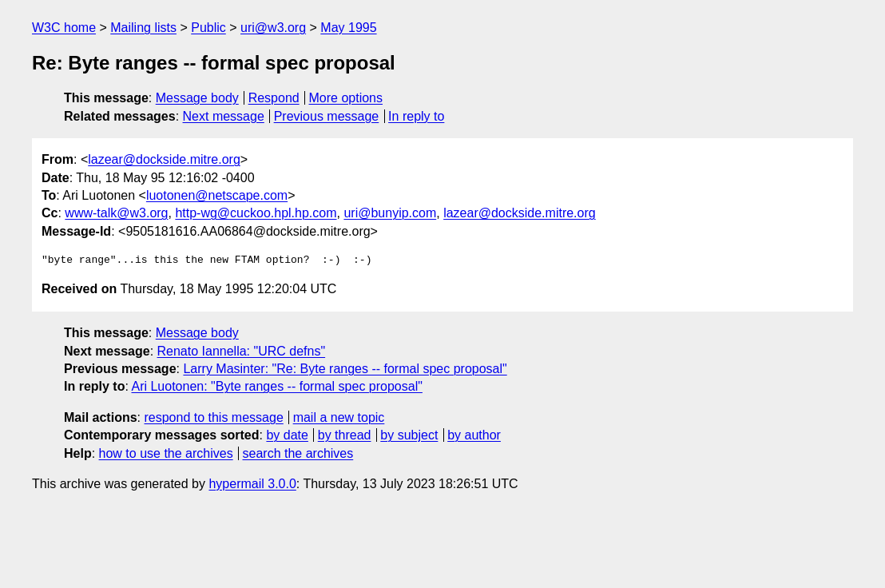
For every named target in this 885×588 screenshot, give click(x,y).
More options (346, 98)
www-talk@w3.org (116, 213)
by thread (345, 435)
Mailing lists (143, 28)
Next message (224, 116)
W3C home (64, 28)
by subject (409, 435)
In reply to (416, 116)
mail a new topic (339, 417)
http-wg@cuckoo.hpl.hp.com (256, 213)
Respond (274, 98)
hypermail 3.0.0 (252, 484)
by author (474, 435)
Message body (197, 98)
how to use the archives (166, 453)
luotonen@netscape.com (217, 195)
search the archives (298, 453)
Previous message (327, 116)
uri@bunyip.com (390, 213)
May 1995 (348, 28)
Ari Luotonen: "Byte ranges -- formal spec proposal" (276, 386)
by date (287, 435)
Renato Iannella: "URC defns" (242, 351)
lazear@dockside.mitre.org (164, 159)
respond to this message (213, 417)
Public (208, 28)
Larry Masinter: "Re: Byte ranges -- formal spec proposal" (345, 369)
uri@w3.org (273, 28)
